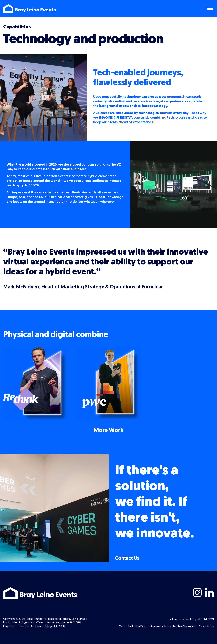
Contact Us (127, 559)
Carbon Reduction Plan (132, 627)
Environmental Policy (159, 627)
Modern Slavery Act (185, 627)
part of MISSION (205, 619)
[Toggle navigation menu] (210, 9)
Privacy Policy (206, 627)
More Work (109, 431)
